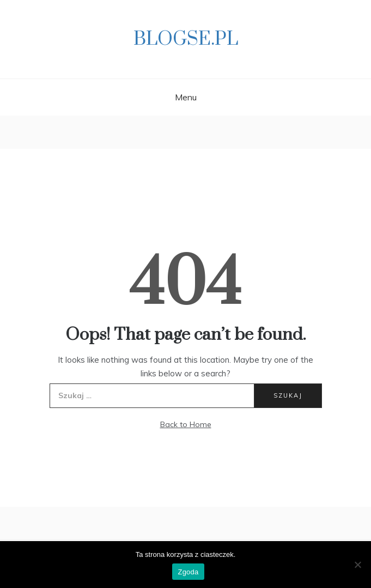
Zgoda (188, 572)
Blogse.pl (186, 39)
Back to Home (186, 424)
